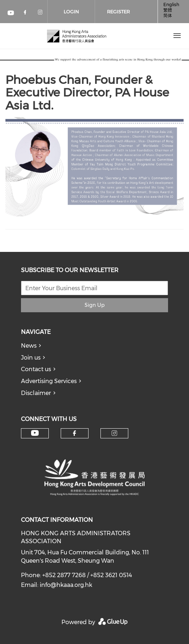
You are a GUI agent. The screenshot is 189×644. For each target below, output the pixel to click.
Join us (31, 358)
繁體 (168, 10)
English (171, 5)
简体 (168, 15)
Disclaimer (36, 393)
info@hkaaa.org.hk (66, 585)
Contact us (36, 369)
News (29, 346)
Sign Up (94, 305)
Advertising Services (49, 381)
